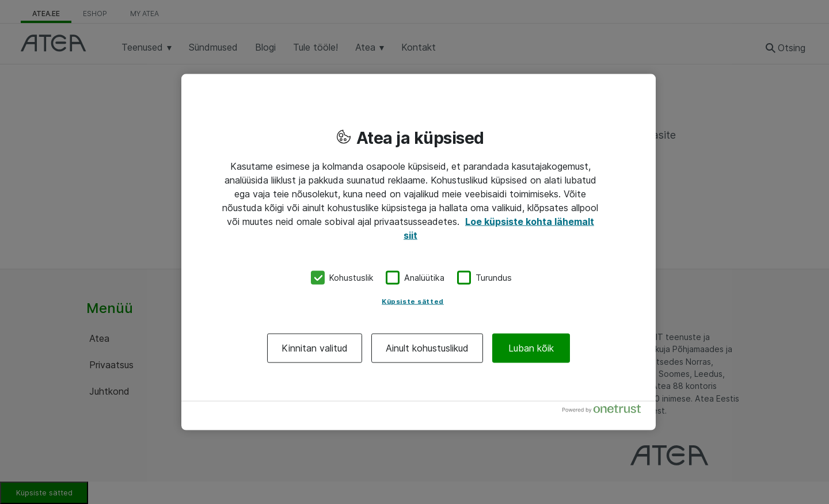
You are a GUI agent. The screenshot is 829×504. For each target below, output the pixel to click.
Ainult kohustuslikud (427, 348)
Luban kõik (531, 348)
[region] (419, 252)
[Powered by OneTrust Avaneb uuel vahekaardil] (606, 411)
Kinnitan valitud (315, 348)
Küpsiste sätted (413, 301)
